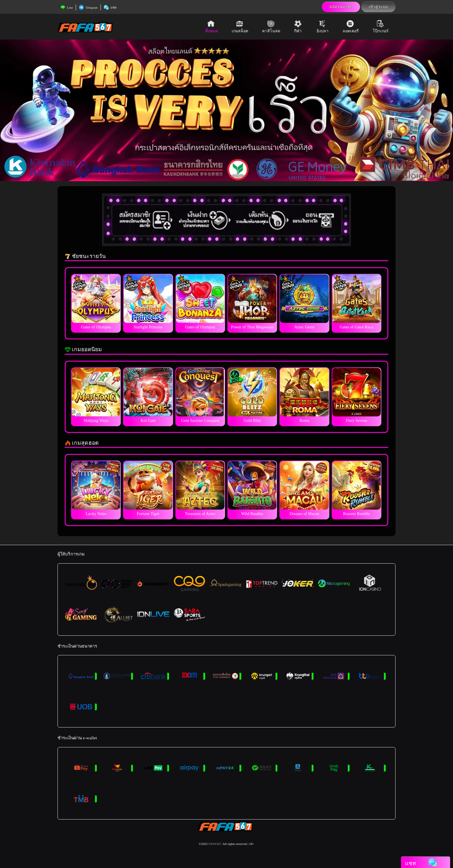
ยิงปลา (323, 27)
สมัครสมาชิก (341, 7)
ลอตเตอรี (351, 27)
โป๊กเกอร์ (381, 27)
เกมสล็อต (240, 27)
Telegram (88, 8)
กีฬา (298, 27)
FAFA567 (215, 844)
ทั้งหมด (211, 27)
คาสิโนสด (271, 27)
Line (67, 8)
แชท (110, 8)
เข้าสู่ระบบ (378, 7)
